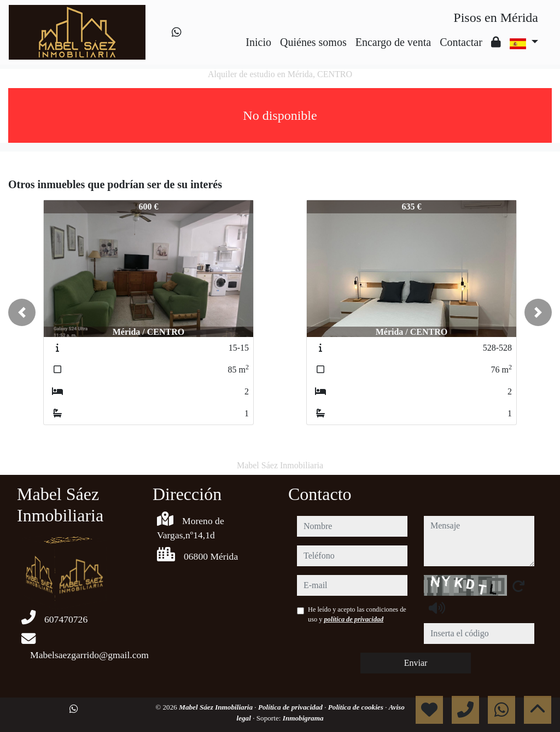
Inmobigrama (303, 718)
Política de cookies (357, 707)
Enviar (416, 663)
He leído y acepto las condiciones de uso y (357, 614)
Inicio (258, 42)
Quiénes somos (313, 42)
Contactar (461, 42)
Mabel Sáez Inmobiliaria (217, 707)
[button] (22, 312)
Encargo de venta (393, 42)
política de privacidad (354, 619)
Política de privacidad (291, 707)
